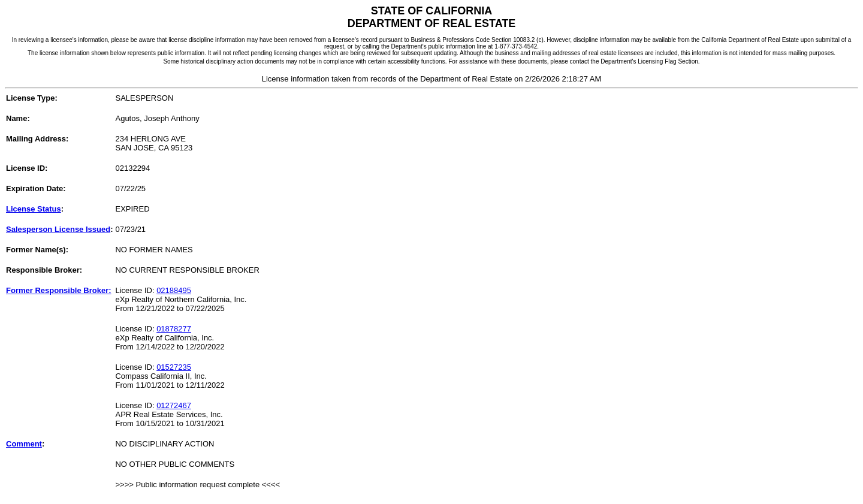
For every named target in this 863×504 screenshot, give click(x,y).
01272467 (174, 405)
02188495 (174, 290)
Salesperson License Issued (58, 229)
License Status (34, 209)
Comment (24, 444)
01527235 (174, 367)
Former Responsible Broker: (59, 290)
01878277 (174, 329)
